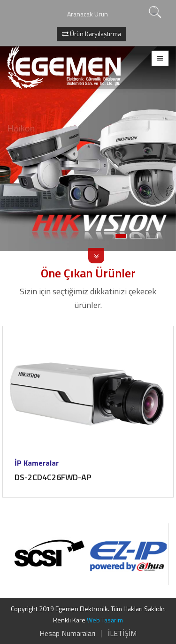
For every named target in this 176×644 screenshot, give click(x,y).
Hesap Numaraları (67, 633)
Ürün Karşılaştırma (92, 34)
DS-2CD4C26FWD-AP (53, 477)
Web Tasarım (105, 620)
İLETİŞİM (122, 633)
